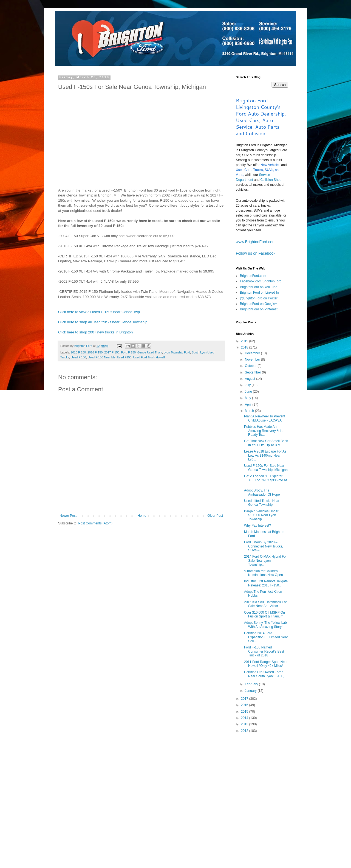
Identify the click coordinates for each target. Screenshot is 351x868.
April (249, 404)
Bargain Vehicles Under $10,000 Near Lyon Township (261, 515)
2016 (245, 705)
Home (142, 516)
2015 (245, 712)
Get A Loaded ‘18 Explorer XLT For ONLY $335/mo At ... (265, 480)
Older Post (215, 516)
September (253, 372)
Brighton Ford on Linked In (259, 293)
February (252, 684)
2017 (245, 699)
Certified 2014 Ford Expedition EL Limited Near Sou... (266, 637)
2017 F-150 (112, 352)
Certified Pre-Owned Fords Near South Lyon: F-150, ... (266, 674)
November (253, 359)
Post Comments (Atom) (95, 523)
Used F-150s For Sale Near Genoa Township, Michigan (266, 468)
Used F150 (124, 357)
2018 (245, 347)
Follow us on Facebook (256, 253)
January (251, 691)
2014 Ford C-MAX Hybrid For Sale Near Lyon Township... (265, 561)
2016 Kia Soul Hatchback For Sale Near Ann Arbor (265, 604)
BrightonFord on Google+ (258, 304)
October (251, 366)
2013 (245, 724)
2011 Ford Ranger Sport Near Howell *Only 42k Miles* (266, 664)
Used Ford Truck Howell (149, 357)
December (253, 353)
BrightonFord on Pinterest (259, 309)
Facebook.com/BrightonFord (261, 281)
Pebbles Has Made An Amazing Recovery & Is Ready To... (263, 431)
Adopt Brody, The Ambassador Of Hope (262, 492)
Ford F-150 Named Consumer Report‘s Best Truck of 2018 (264, 651)
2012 (245, 731)
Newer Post (68, 516)
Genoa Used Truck (150, 352)
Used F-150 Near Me (102, 357)
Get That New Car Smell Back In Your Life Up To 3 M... (266, 443)
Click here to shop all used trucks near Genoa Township (103, 322)
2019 (245, 341)
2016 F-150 (95, 352)
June (249, 392)
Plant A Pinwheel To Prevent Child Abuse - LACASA (265, 418)
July (248, 385)
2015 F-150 (78, 352)
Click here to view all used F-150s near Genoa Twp (99, 312)
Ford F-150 (128, 352)
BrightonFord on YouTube (259, 287)
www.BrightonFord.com (256, 242)
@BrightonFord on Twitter (259, 298)
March (250, 411)
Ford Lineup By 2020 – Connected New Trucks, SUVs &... (264, 546)
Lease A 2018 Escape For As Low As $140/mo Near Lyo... (265, 455)
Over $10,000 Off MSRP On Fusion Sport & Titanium (264, 614)
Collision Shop (271, 180)
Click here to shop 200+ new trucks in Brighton (95, 332)
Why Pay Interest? (257, 526)
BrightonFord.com (253, 276)
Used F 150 (78, 357)
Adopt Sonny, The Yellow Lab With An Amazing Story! (265, 625)
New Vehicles (270, 165)
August (250, 379)
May (248, 398)
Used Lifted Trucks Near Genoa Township (262, 503)
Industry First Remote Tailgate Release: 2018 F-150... (266, 583)
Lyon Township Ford (177, 352)
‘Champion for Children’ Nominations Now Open (264, 573)
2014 (245, 718)
